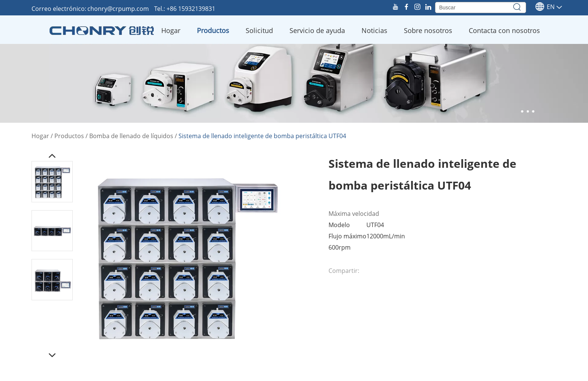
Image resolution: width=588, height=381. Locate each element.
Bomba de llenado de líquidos (131, 136)
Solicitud (259, 30)
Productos (213, 30)
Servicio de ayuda (317, 30)
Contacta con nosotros (504, 30)
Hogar (171, 30)
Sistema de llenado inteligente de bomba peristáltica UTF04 (262, 136)
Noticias (374, 30)
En (545, 7)
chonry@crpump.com (119, 9)
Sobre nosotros (428, 30)
